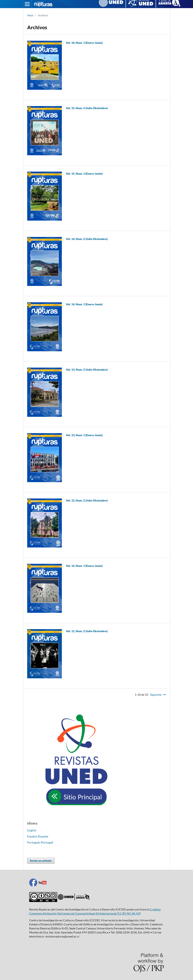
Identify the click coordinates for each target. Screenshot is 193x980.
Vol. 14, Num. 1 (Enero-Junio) (84, 304)
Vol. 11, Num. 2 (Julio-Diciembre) (87, 631)
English (32, 830)
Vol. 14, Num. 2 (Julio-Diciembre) (87, 239)
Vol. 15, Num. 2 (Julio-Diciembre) (87, 108)
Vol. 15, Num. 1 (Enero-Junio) (84, 174)
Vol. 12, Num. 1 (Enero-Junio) (84, 566)
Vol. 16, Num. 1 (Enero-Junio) (84, 43)
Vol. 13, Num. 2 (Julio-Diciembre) (87, 370)
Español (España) (38, 836)
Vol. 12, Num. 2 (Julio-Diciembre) (87, 500)
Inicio (30, 15)
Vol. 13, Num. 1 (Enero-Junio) (84, 435)
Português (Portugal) (40, 842)
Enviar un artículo (41, 861)
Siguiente (156, 695)
